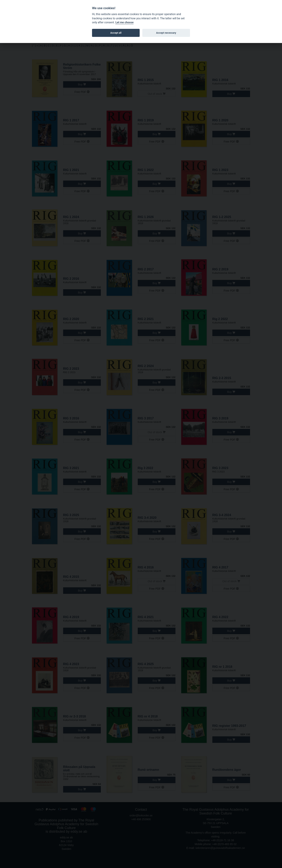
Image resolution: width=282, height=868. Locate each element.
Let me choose (124, 22)
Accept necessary (166, 33)
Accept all (116, 33)
